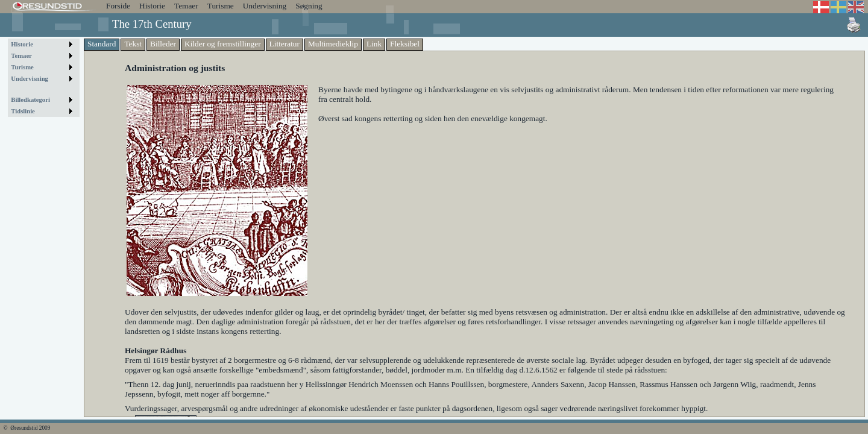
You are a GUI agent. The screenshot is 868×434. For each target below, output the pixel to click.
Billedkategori (30, 100)
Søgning (309, 6)
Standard (102, 44)
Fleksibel (405, 44)
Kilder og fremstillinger (223, 44)
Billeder (163, 44)
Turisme (221, 6)
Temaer (186, 6)
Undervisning (265, 6)
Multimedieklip (333, 44)
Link (374, 44)
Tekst (133, 44)
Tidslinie (23, 111)
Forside (118, 6)
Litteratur (285, 44)
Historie (152, 6)
